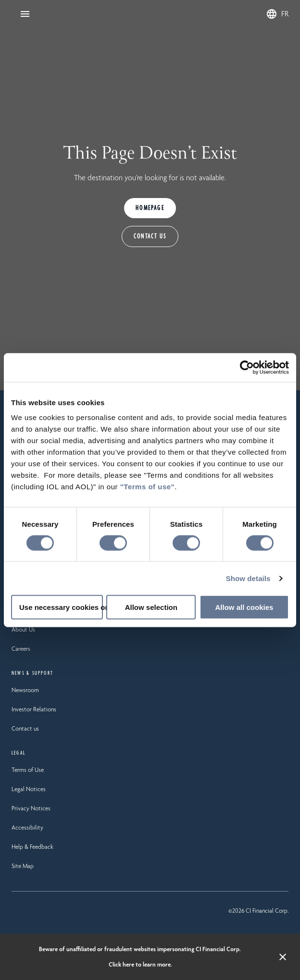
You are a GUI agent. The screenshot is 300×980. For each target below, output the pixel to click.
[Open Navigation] (25, 14)
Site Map (23, 866)
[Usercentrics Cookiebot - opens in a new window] (247, 367)
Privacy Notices (31, 808)
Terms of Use (28, 770)
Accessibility (27, 827)
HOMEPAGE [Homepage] (150, 208)
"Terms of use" (147, 487)
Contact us (25, 728)
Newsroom (25, 690)
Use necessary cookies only (61, 607)
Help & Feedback (32, 847)
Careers (21, 649)
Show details (248, 578)
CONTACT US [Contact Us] (150, 236)
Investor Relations (34, 709)
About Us (23, 629)
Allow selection (151, 607)
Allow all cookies (244, 607)
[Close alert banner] (283, 957)
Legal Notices (29, 789)
